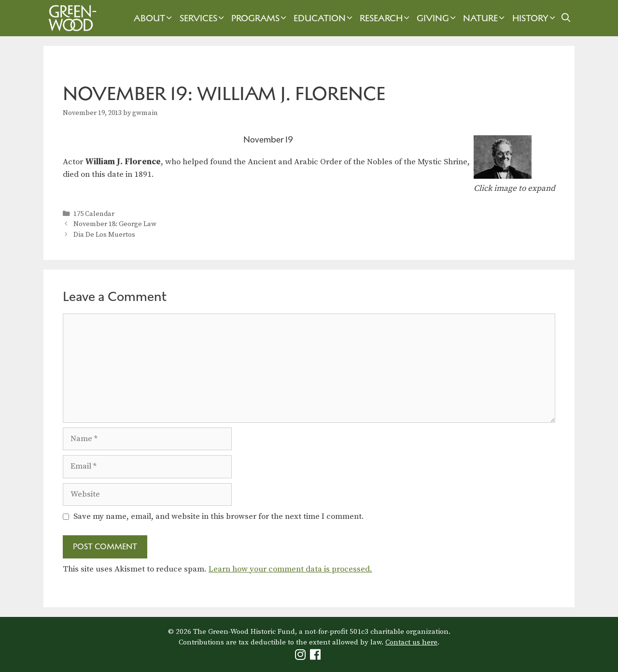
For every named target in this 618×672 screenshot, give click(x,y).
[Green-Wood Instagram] (302, 657)
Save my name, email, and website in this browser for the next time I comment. (219, 516)
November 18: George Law (115, 224)
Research (386, 18)
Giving (437, 18)
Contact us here (411, 642)
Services (203, 18)
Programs (260, 18)
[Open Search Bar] (566, 18)
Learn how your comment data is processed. (290, 569)
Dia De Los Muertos (104, 235)
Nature (485, 18)
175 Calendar (94, 214)
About (154, 18)
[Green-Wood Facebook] (316, 657)
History (535, 18)
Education (324, 18)
